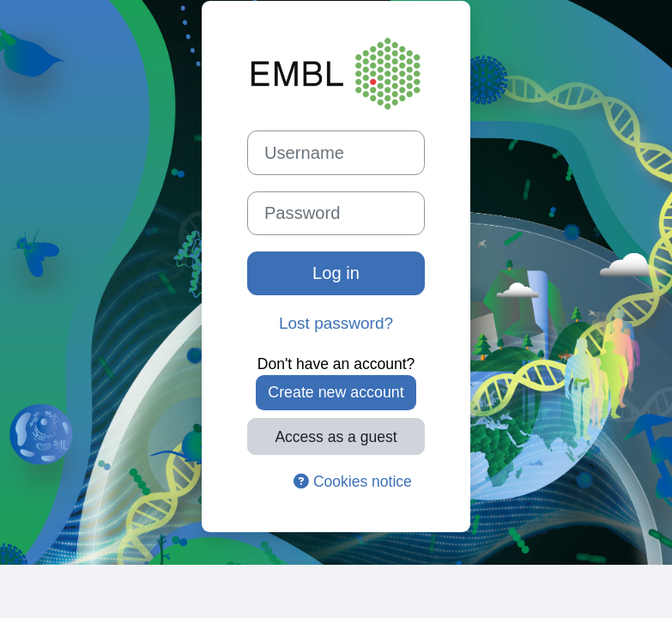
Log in (336, 273)
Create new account (336, 392)
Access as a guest (336, 437)
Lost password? (336, 323)
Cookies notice (353, 482)
